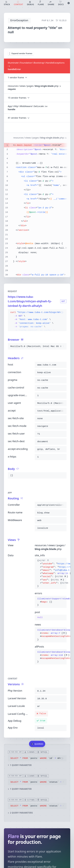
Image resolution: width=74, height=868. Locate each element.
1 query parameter (20, 765)
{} (51, 573)
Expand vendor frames (21, 53)
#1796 (67, 583)
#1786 (61, 577)
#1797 (44, 561)
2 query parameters (20, 813)
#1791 (57, 580)
